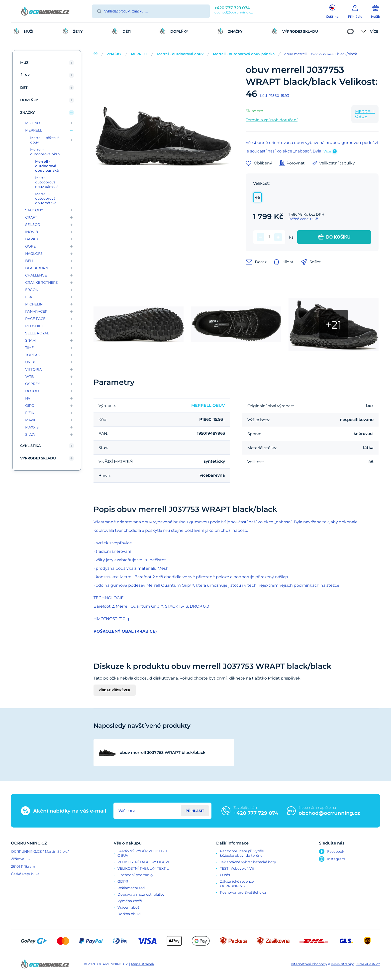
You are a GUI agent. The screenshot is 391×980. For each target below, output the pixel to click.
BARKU (32, 239)
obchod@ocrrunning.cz (234, 12)
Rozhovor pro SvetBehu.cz (243, 892)
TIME (29, 348)
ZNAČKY (114, 54)
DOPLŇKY (29, 100)
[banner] (45, 12)
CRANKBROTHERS (42, 282)
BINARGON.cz (368, 964)
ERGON (32, 290)
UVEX (30, 362)
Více (327, 151)
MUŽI (25, 63)
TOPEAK (33, 355)
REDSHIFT (34, 326)
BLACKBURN (37, 268)
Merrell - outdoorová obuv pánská (244, 54)
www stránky (342, 964)
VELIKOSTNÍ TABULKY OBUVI (143, 862)
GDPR (123, 881)
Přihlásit (195, 811)
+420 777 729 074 (232, 8)
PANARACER (36, 311)
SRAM (30, 340)
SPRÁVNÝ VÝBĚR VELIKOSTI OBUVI (142, 853)
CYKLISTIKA (30, 446)
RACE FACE (35, 319)
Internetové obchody (309, 964)
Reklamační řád (131, 888)
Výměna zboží (130, 901)
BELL (30, 261)
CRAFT (31, 217)
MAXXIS (32, 427)
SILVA (30, 434)
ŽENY (25, 75)
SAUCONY (34, 210)
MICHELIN (34, 304)
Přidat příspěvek (115, 690)
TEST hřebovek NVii (237, 868)
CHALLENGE (36, 275)
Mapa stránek (143, 964)
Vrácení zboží (129, 907)
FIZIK (30, 413)
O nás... (226, 875)
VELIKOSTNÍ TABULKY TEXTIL (143, 868)
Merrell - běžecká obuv (45, 140)
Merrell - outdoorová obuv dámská (47, 182)
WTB (30, 377)
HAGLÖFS (34, 254)
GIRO (30, 406)
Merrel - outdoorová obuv (180, 54)
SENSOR (33, 225)
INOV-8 (32, 232)
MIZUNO (33, 123)
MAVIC (31, 420)
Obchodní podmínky (135, 875)
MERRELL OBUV (365, 114)
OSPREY (33, 384)
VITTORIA (33, 369)
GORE (30, 246)
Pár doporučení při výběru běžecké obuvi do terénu (243, 853)
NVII (29, 398)
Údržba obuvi (129, 914)
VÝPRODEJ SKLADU (38, 458)
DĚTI (24, 88)
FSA (29, 297)
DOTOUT (33, 391)
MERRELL (139, 54)
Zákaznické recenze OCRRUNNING (237, 884)
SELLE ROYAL (37, 333)
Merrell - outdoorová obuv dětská (46, 198)
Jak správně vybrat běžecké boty (248, 862)
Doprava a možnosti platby (141, 894)
